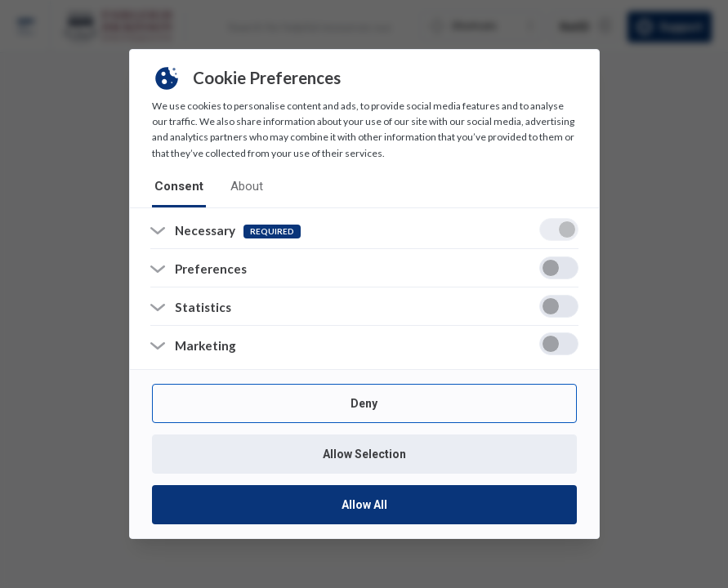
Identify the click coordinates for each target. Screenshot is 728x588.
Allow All (364, 506)
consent (176, 186)
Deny (364, 404)
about (241, 186)
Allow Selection (364, 455)
